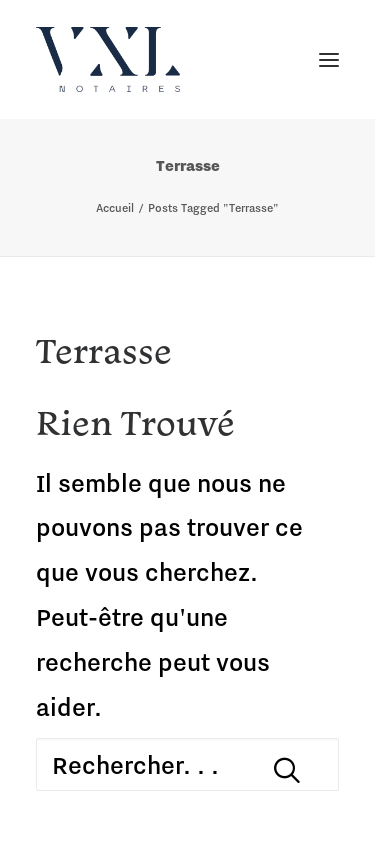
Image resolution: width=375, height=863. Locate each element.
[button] (287, 770)
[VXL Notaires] (108, 59)
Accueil (115, 208)
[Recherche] (187, 764)
